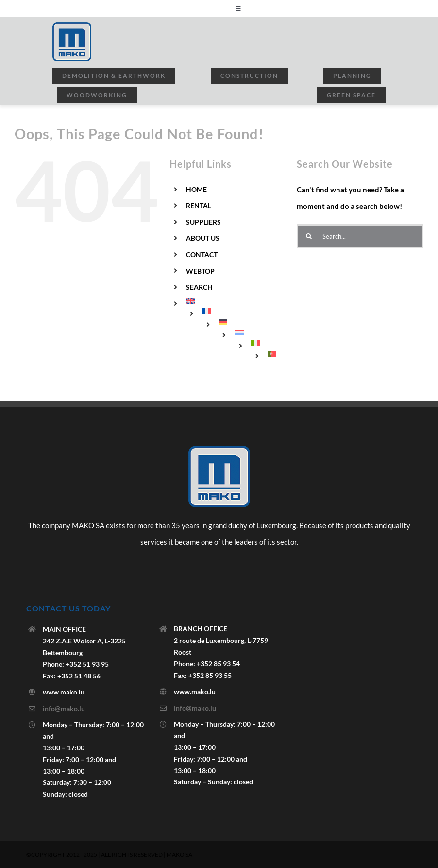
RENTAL (199, 205)
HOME (196, 189)
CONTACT (202, 254)
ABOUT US (203, 238)
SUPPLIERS (203, 222)
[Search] (309, 236)
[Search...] (360, 236)
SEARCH (199, 287)
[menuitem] (234, 301)
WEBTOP (200, 271)
